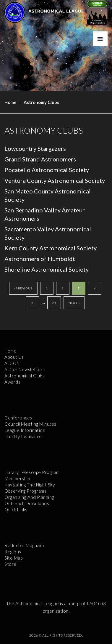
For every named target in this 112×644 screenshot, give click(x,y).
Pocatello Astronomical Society (47, 170)
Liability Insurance (23, 436)
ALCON (12, 363)
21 (54, 303)
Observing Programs (25, 491)
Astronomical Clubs (25, 376)
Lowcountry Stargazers (35, 148)
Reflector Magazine (25, 545)
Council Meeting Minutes (30, 424)
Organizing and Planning (29, 497)
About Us (14, 357)
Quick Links (16, 510)
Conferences (18, 418)
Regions (13, 552)
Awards (12, 382)
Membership (17, 478)
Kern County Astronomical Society (51, 248)
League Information (25, 430)
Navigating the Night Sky (30, 485)
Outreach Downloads (27, 503)
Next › (74, 303)
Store (10, 564)
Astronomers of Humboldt (40, 259)
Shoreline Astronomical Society (47, 269)
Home (10, 102)
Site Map (13, 558)
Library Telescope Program (32, 472)
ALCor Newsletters (25, 369)
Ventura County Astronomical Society (55, 180)
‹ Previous (23, 288)
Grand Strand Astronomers (40, 159)
